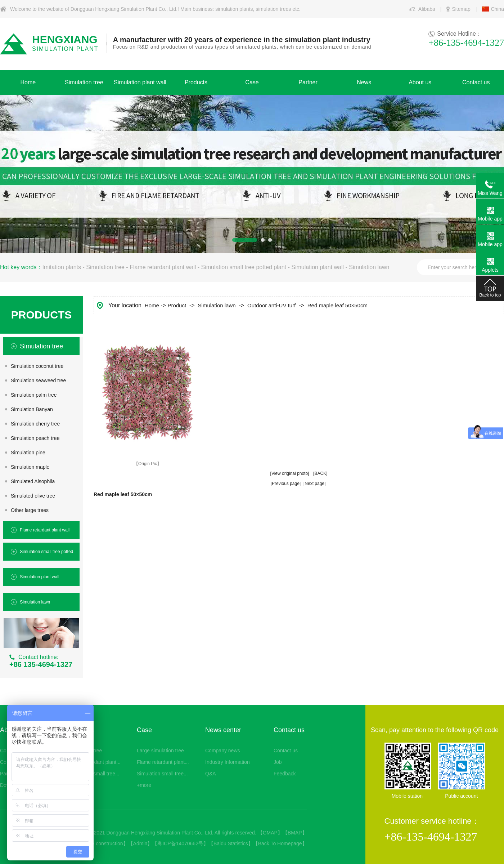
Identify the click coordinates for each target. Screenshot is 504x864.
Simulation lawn (369, 267)
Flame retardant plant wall (163, 267)
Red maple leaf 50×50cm (337, 305)
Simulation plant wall (318, 267)
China (497, 9)
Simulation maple (30, 467)
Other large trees (30, 510)
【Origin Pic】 (148, 464)
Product (177, 305)
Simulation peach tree (35, 438)
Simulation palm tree (34, 395)
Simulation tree (105, 267)
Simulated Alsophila (33, 481)
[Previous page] (286, 484)
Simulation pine (28, 453)
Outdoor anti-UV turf (271, 305)
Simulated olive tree (33, 496)
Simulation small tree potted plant (244, 267)
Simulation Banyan (32, 409)
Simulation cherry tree (35, 424)
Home (152, 305)
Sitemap (461, 9)
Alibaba (427, 9)
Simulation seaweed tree (38, 380)
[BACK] (320, 473)
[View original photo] (290, 473)
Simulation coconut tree (37, 366)
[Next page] (314, 484)
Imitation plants (62, 267)
